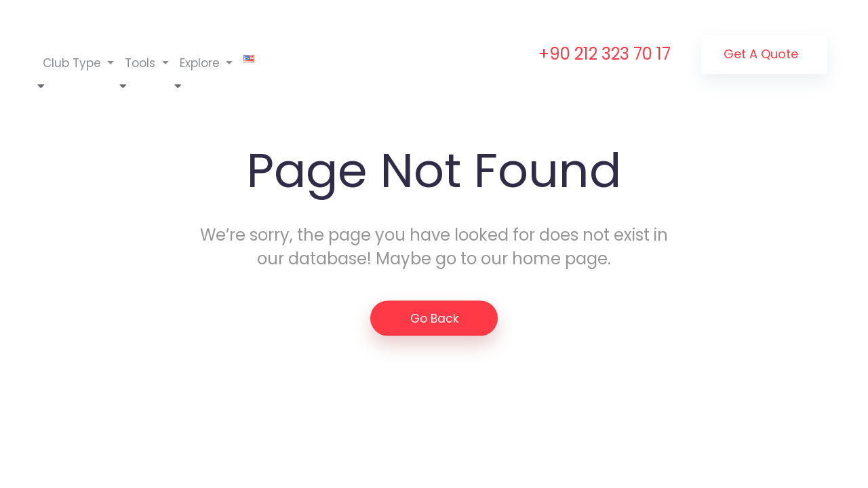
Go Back (434, 319)
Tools (142, 63)
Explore (201, 63)
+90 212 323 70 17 (605, 54)
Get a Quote (761, 54)
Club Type (74, 63)
